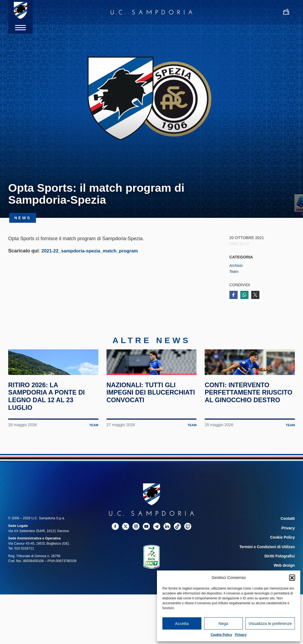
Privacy (241, 635)
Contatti (288, 543)
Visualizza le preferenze (270, 623)
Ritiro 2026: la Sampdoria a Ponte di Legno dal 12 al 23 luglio (51, 420)
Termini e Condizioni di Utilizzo (270, 569)
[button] (292, 578)
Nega (223, 623)
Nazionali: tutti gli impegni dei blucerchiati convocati (145, 420)
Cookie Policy (221, 635)
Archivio (237, 265)
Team (234, 271)
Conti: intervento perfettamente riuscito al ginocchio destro (249, 420)
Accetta (182, 623)
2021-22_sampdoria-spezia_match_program (92, 251)
